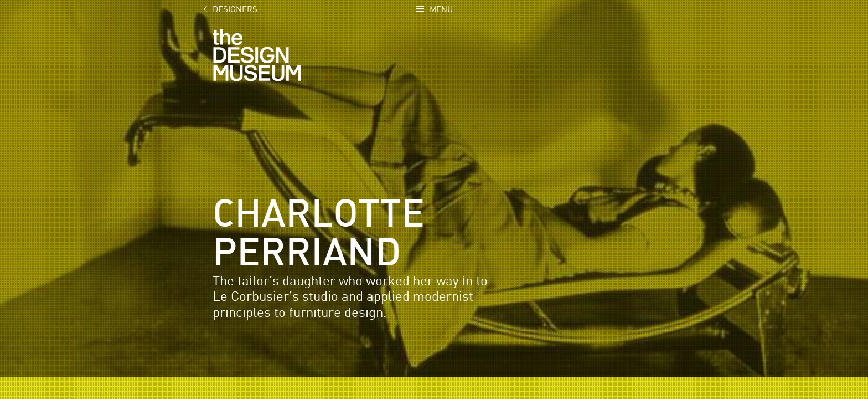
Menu (441, 10)
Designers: (225, 10)
